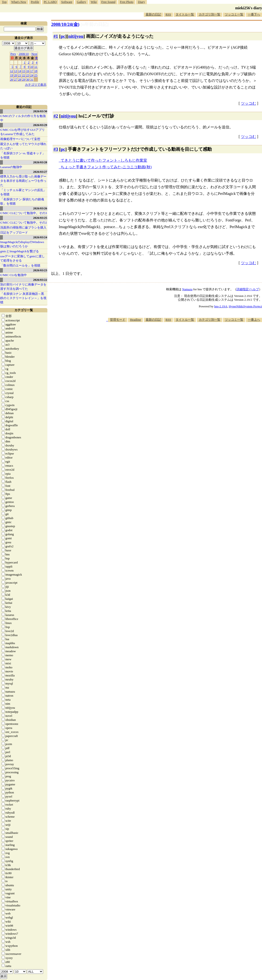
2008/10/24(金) (65, 24)
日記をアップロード (14, 232)
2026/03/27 (40, 172)
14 (20, 71)
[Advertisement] (176, 337)
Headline (135, 320)
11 (36, 67)
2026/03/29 (40, 125)
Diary (141, 2)
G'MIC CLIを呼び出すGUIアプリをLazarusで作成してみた (23, 132)
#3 (56, 149)
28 (20, 79)
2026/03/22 (40, 280)
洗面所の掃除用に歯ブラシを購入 (23, 227)
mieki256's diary (249, 8)
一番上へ (254, 320)
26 (12, 79)
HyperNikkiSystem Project (245, 306)
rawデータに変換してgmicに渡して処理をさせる (23, 258)
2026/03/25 (40, 218)
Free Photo (127, 2)
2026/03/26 (40, 208)
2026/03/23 (40, 270)
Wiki (94, 2)
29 (24, 79)
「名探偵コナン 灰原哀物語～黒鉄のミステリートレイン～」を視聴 (23, 298)
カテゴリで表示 (36, 85)
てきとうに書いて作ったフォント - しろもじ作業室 (104, 160)
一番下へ (254, 14)
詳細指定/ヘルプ (248, 289)
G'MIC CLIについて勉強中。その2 (24, 223)
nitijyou (76, 36)
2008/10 (24, 54)
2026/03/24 (40, 237)
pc (63, 36)
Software (67, 2)
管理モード (118, 320)
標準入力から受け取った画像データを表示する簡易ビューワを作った (23, 181)
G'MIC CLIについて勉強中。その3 (24, 213)
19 (12, 75)
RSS (168, 14)
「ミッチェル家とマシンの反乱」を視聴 (23, 192)
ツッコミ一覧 (234, 14)
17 (32, 71)
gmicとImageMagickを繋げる (20, 251)
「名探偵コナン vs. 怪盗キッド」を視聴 (23, 155)
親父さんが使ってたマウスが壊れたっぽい (23, 146)
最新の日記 (153, 14)
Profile (35, 2)
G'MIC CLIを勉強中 (14, 275)
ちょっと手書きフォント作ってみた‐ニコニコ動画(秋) (106, 167)
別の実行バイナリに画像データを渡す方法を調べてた (23, 287)
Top (4, 2)
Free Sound (108, 2)
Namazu (187, 289)
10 (32, 67)
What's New (19, 2)
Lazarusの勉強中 (11, 167)
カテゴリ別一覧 (210, 14)
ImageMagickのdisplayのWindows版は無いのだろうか (22, 244)
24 (32, 75)
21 (20, 75)
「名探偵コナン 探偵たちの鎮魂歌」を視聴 (22, 201)
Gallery (82, 2)
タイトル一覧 (185, 14)
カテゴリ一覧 (24, 310)
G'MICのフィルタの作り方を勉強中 (23, 118)
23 (28, 75)
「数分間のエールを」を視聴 (20, 265)
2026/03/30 (40, 111)
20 (16, 75)
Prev (13, 54)
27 (16, 79)
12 (12, 71)
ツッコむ (248, 103)
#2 (56, 116)
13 (16, 71)
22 (24, 75)
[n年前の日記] (95, 24)
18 (36, 71)
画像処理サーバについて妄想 (20, 139)
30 (28, 79)
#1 (56, 36)
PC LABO (50, 2)
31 (32, 79)
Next (34, 54)
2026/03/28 (40, 162)
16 (28, 71)
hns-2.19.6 (221, 306)
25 (36, 75)
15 (24, 71)
